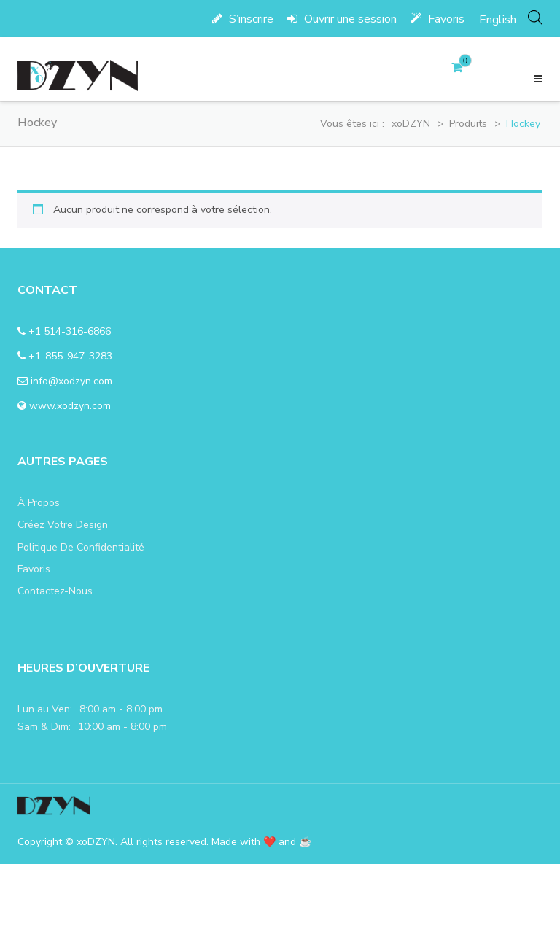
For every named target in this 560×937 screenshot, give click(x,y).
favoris (34, 569)
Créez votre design (63, 525)
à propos (39, 503)
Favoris (437, 19)
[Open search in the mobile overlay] (535, 17)
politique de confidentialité (81, 547)
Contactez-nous (55, 591)
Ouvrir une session (342, 19)
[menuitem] (498, 19)
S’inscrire (243, 19)
